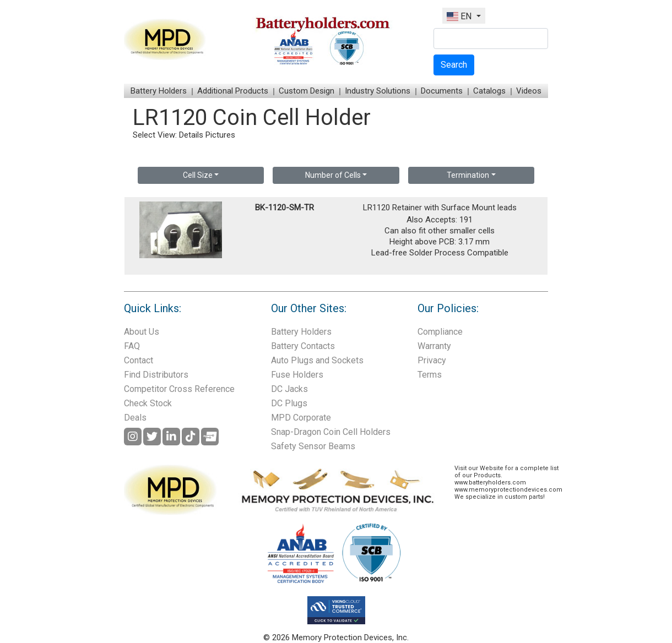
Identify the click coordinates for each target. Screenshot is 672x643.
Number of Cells (333, 175)
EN (460, 16)
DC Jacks (289, 389)
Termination (468, 175)
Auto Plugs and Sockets (317, 360)
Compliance (440, 332)
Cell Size (198, 175)
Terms (430, 375)
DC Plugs (289, 403)
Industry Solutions (378, 91)
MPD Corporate (301, 418)
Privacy (432, 360)
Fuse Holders (297, 375)
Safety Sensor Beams (313, 446)
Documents (442, 91)
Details (191, 135)
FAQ (132, 346)
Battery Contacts (303, 346)
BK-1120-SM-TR (284, 208)
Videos (529, 91)
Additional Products (233, 91)
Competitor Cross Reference (179, 389)
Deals (135, 418)
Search (454, 65)
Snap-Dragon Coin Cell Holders (331, 432)
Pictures (220, 135)
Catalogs (489, 91)
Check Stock (148, 403)
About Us (142, 332)
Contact (139, 360)
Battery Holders (159, 91)
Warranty (434, 346)
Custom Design (307, 91)
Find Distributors (156, 375)
